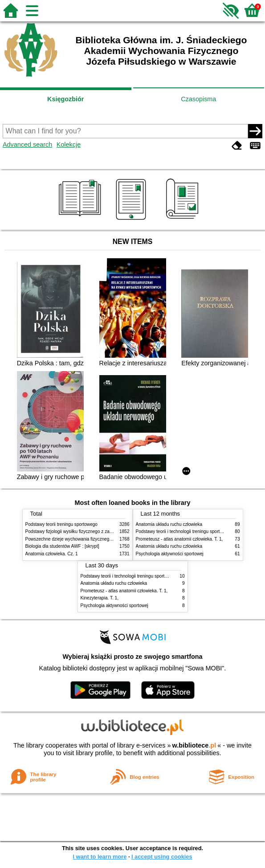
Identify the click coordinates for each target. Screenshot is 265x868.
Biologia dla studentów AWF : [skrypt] (62, 546)
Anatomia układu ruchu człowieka (169, 524)
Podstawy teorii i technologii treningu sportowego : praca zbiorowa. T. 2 (151, 576)
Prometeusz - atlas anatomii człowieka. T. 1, (179, 539)
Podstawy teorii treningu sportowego (61, 524)
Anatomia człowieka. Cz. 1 (52, 554)
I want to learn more (100, 857)
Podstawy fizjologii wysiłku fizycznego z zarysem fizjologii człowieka (93, 531)
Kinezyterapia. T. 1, (100, 598)
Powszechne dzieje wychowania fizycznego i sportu (77, 539)
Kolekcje (69, 145)
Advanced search (27, 145)
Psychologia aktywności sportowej (170, 554)
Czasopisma (198, 99)
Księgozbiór (65, 99)
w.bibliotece (194, 745)
